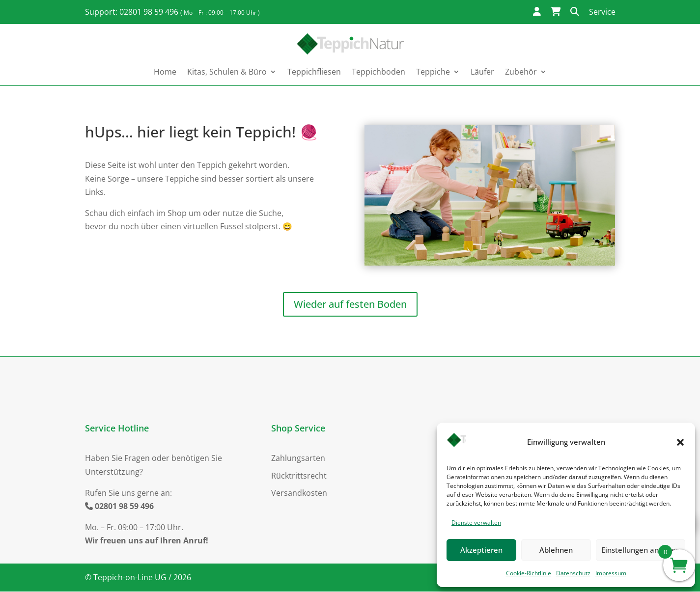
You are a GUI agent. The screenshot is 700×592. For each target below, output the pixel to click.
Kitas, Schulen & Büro (227, 72)
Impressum (611, 573)
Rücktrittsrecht (299, 476)
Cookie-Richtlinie (529, 573)
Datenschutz (573, 573)
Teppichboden (378, 72)
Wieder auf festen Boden (350, 305)
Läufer (482, 72)
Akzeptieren (481, 550)
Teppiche (433, 72)
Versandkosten (299, 493)
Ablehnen (556, 550)
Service (602, 12)
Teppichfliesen (314, 72)
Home (165, 72)
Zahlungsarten (298, 458)
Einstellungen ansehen (641, 550)
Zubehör (521, 72)
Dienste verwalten (476, 523)
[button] (680, 442)
